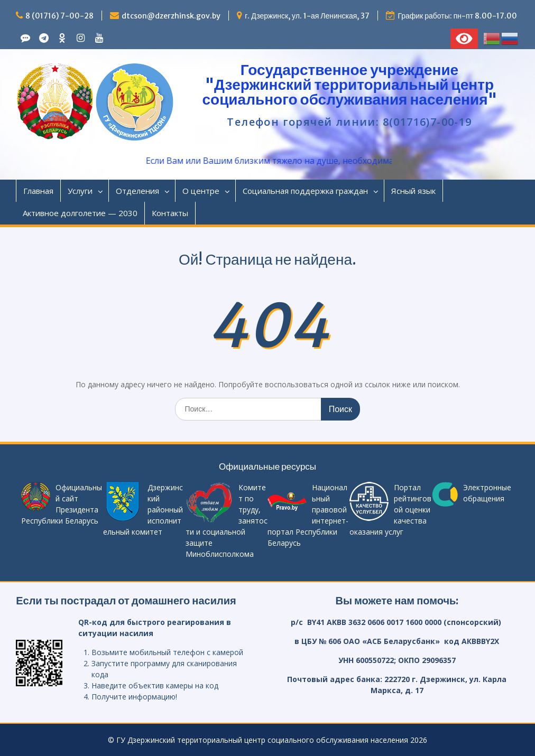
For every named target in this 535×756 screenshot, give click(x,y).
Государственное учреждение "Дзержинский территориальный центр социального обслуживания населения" (349, 85)
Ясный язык (413, 191)
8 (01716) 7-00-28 (59, 16)
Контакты (170, 213)
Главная (38, 191)
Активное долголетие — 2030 (80, 213)
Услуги (80, 191)
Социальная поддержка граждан (305, 191)
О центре (201, 191)
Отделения (137, 191)
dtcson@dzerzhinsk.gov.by (171, 16)
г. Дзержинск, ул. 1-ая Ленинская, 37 (307, 16)
